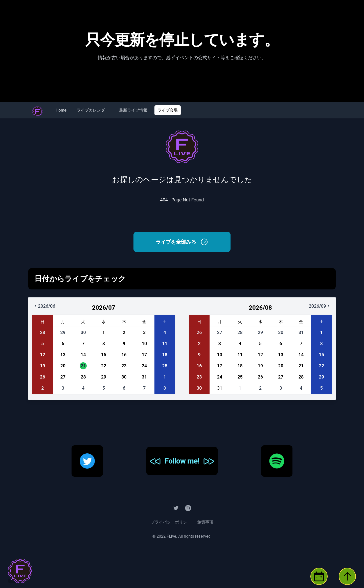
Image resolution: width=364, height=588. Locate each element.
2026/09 (323, 308)
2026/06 (47, 308)
